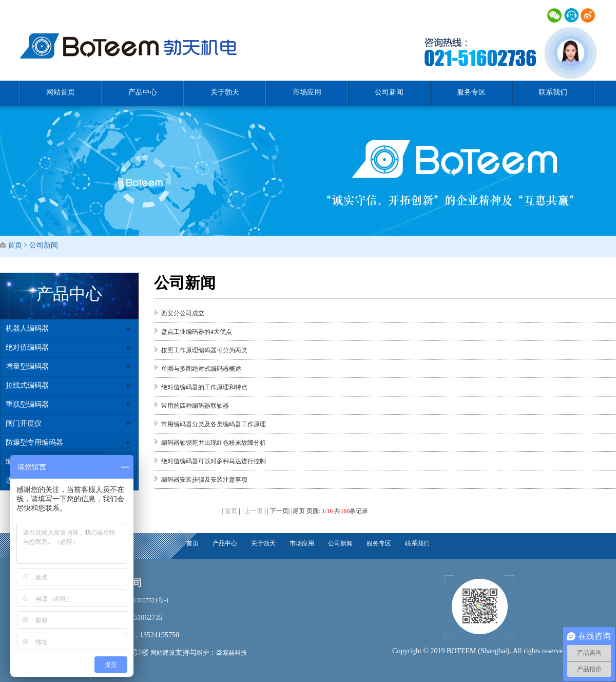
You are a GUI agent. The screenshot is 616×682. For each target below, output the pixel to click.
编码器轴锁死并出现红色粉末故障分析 (214, 443)
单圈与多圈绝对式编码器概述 (201, 369)
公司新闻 (389, 92)
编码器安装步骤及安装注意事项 (204, 480)
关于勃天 (225, 92)
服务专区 (471, 92)
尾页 (299, 511)
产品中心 (143, 92)
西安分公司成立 (183, 313)
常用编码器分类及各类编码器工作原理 (214, 424)
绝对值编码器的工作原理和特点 (204, 387)
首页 (15, 245)
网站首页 (61, 92)
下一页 (279, 511)
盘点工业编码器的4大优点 (197, 332)
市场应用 (307, 92)
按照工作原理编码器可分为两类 (204, 350)
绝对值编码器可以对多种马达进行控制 (214, 461)
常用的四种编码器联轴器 (195, 406)
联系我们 (553, 92)
